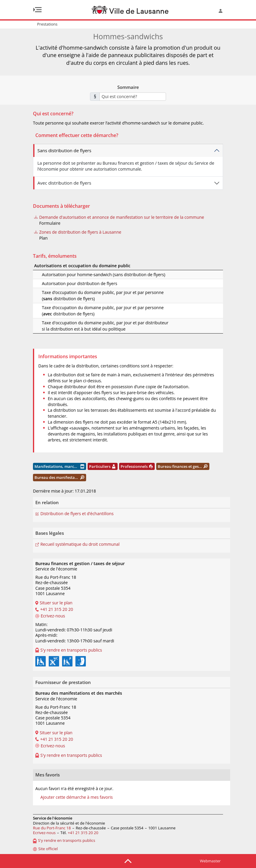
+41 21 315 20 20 (83, 833)
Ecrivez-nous (44, 833)
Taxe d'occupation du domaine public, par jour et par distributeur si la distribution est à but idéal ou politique (97, 326)
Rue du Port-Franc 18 (52, 828)
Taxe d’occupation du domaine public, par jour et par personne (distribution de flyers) (95, 295)
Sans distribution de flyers (64, 150)
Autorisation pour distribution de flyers (72, 283)
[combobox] (133, 97)
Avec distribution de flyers (64, 183)
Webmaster (210, 861)
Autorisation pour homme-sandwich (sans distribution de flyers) (96, 275)
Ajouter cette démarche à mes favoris (77, 797)
